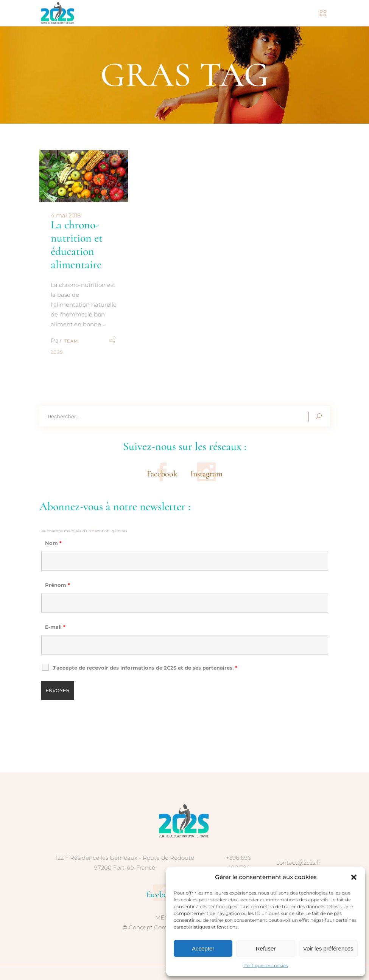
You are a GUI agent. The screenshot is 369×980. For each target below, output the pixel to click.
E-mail (55, 627)
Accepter (203, 948)
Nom (53, 543)
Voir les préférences (328, 948)
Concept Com (148, 927)
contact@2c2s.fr (298, 863)
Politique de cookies (266, 965)
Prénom (58, 585)
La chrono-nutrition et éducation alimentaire (77, 245)
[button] (354, 877)
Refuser (266, 948)
